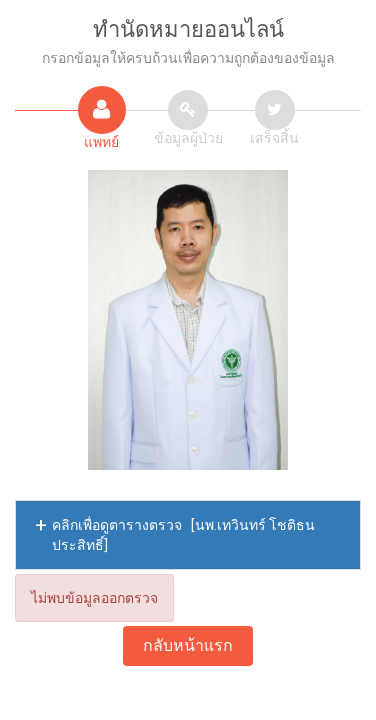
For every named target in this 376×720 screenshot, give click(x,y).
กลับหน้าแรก (188, 645)
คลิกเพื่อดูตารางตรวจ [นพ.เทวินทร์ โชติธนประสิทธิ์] (183, 535)
